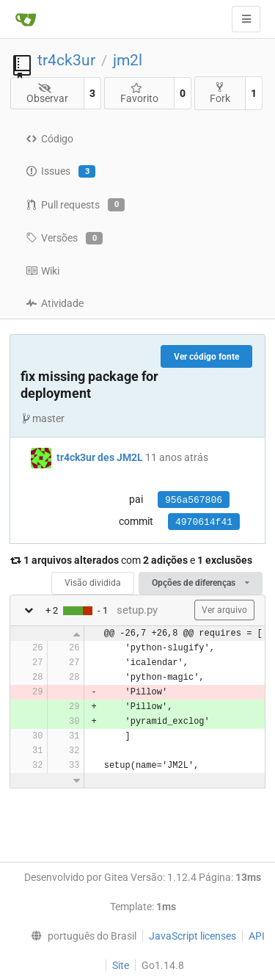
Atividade (55, 303)
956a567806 (194, 500)
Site (121, 965)
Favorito (139, 94)
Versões (64, 239)
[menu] (80, 936)
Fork (220, 93)
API (257, 936)
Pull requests (75, 205)
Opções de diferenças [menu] (201, 583)
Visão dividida (93, 583)
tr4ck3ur (66, 60)
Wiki (43, 271)
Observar (47, 94)
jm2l (128, 60)
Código (49, 139)
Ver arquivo (224, 610)
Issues (60, 172)
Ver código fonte (206, 357)
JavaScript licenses (192, 936)
